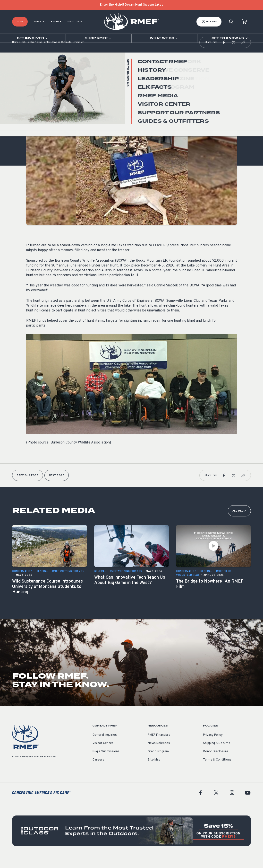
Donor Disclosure (216, 761)
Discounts (75, 22)
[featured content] (131, 841)
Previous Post (28, 485)
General (32, 102)
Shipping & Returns (217, 753)
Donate (39, 22)
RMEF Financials (159, 745)
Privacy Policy (213, 745)
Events (56, 22)
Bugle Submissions (106, 761)
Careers (98, 770)
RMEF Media (27, 52)
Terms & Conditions (217, 770)
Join (20, 22)
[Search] (231, 22)
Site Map (154, 770)
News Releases (159, 753)
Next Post (57, 485)
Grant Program (158, 761)
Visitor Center (103, 753)
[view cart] (244, 22)
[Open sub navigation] (33, 38)
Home (15, 52)
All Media (239, 521)
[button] (224, 52)
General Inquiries (105, 745)
